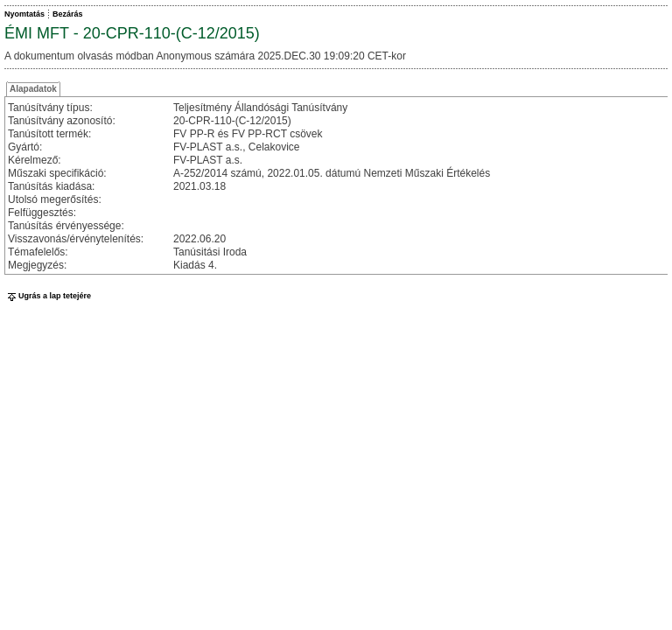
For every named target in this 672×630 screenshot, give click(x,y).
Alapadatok (33, 89)
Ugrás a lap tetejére (48, 296)
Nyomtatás (24, 14)
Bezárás (68, 14)
